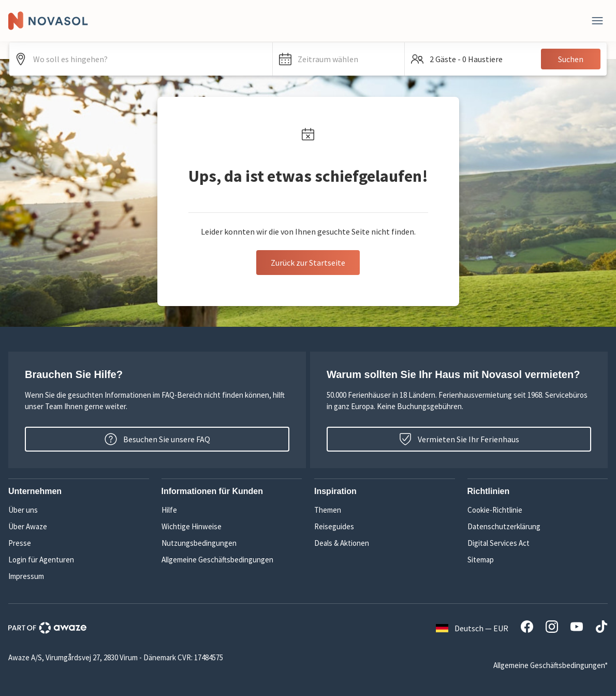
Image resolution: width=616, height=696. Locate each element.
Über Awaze (28, 526)
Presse (20, 543)
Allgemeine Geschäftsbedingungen (217, 560)
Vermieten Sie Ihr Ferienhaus (459, 439)
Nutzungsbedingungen (199, 543)
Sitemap (481, 560)
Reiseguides (334, 526)
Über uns (23, 510)
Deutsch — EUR (472, 628)
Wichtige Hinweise (192, 526)
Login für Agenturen (41, 560)
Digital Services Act (498, 543)
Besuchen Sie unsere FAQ (157, 439)
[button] (339, 59)
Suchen (571, 59)
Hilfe (169, 510)
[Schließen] (597, 21)
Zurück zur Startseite (308, 263)
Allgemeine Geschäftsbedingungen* (551, 665)
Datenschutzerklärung (504, 526)
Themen (328, 510)
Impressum (26, 576)
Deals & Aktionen (342, 543)
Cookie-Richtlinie (495, 510)
